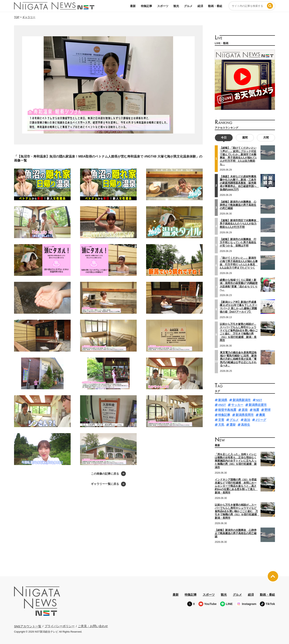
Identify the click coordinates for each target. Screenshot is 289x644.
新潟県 (223, 400)
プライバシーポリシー (60, 626)
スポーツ (163, 6)
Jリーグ (261, 420)
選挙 (233, 425)
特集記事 (147, 6)
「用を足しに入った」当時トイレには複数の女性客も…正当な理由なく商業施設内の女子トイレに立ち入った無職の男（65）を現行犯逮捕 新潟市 (236, 461)
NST (259, 400)
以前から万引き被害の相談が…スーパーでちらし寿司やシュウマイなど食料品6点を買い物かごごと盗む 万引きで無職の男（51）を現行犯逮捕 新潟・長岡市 (239, 332)
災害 (221, 420)
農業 (262, 415)
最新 (133, 6)
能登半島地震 (227, 410)
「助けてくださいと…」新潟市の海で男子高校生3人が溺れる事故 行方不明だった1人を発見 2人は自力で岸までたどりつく (239, 263)
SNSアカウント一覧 (28, 626)
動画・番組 (215, 6)
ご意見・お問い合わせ (93, 626)
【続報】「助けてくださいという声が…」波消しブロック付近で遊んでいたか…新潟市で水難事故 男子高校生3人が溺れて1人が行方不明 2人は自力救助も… (238, 156)
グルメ (188, 6)
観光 (176, 6)
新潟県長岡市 (245, 415)
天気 (221, 425)
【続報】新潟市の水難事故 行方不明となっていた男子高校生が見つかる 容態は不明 (238, 242)
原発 (245, 410)
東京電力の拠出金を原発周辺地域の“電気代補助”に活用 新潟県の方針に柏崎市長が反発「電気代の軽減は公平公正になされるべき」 (238, 359)
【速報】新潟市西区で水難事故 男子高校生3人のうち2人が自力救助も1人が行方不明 (239, 223)
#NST (222, 405)
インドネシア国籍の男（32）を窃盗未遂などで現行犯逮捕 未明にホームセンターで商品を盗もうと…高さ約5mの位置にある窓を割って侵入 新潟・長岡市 (236, 486)
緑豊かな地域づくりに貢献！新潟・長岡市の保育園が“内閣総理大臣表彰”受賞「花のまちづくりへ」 (239, 285)
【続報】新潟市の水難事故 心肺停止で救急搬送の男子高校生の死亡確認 (238, 205)
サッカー (237, 405)
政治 (247, 420)
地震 (256, 410)
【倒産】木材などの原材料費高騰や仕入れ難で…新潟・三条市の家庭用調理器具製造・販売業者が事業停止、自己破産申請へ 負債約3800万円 (239, 183)
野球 (268, 410)
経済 (200, 6)
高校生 (246, 425)
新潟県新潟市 (242, 400)
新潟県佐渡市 (258, 405)
